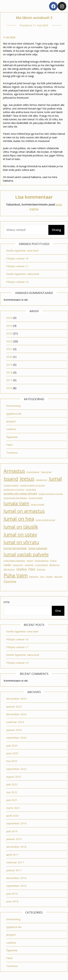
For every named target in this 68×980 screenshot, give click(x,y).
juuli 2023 (12, 745)
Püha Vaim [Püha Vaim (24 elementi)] (16, 575)
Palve (9, 445)
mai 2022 (12, 792)
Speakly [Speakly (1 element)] (49, 577)
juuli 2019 (12, 831)
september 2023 (16, 738)
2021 (9, 349)
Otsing (56, 230)
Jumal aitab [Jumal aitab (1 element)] (31, 489)
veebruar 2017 (15, 862)
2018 (9, 372)
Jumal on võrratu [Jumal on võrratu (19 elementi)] (21, 542)
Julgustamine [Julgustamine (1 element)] (42, 480)
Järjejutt (11, 421)
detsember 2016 (16, 878)
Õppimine (12, 437)
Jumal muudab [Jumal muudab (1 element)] (38, 504)
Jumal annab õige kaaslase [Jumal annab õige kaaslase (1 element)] (15, 498)
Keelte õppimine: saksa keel (23, 274)
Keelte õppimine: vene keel (22, 250)
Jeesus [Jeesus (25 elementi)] (27, 479)
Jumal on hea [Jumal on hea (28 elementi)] (19, 519)
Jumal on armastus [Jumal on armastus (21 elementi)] (24, 511)
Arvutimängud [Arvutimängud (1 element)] (33, 472)
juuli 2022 (12, 784)
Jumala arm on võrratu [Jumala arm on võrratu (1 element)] (14, 489)
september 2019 (16, 823)
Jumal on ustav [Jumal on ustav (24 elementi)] (20, 534)
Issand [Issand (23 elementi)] (11, 479)
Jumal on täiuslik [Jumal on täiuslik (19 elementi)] (21, 527)
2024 (9, 326)
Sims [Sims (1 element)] (42, 577)
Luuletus (11, 429)
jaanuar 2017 (14, 870)
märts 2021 (13, 808)
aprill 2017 (12, 855)
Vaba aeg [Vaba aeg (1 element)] (58, 577)
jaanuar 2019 (14, 839)
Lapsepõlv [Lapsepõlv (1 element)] (29, 565)
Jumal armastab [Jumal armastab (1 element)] (36, 498)
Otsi (7, 602)
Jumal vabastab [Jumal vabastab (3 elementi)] (38, 548)
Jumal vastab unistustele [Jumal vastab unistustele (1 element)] (14, 561)
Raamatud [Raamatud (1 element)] (34, 577)
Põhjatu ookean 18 (17, 258)
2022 (9, 341)
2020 (9, 357)
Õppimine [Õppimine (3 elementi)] (10, 581)
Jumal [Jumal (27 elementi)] (55, 479)
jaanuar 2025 (14, 706)
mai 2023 (12, 761)
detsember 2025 (16, 699)
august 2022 (14, 777)
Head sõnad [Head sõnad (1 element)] (46, 472)
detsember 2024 (16, 714)
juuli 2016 (12, 894)
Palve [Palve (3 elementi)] (32, 569)
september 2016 (16, 886)
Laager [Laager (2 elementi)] (7, 565)
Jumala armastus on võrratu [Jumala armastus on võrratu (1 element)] (32, 485)
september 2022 (16, 769)
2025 (9, 318)
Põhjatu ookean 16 (17, 282)
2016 (9, 388)
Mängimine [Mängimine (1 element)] (54, 565)
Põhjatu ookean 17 (17, 266)
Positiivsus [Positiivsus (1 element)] (41, 569)
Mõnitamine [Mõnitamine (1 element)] (9, 569)
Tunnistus (12, 453)
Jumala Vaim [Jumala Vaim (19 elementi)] (16, 503)
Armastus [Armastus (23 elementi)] (14, 471)
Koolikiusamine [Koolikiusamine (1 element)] (42, 561)
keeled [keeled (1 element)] (30, 561)
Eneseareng (13, 406)
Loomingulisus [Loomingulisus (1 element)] (41, 565)
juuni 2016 (12, 901)
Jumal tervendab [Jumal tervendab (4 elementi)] (15, 548)
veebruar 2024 (15, 722)
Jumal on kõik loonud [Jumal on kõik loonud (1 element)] (45, 520)
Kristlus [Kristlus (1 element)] (53, 561)
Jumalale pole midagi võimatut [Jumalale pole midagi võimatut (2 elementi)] (20, 494)
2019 (9, 365)
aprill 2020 (12, 816)
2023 (9, 333)
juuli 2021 (12, 800)
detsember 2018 (16, 847)
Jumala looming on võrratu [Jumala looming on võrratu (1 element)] (51, 494)
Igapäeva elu (14, 414)
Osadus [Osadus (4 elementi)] (22, 569)
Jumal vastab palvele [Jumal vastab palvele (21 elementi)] (26, 554)
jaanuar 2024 (14, 730)
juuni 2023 (12, 753)
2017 (9, 380)
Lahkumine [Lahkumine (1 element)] (18, 565)
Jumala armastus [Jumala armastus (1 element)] (11, 485)
